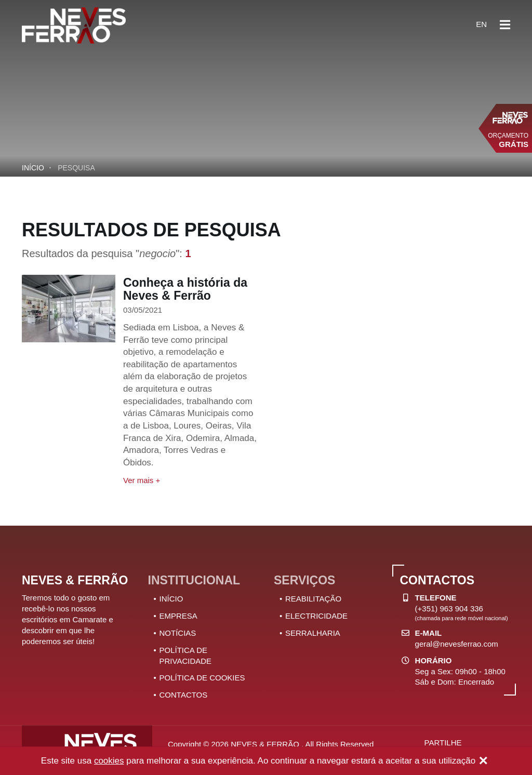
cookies (109, 761)
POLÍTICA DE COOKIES (202, 678)
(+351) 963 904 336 (449, 609)
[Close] (483, 761)
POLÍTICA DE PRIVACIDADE (186, 656)
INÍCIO (171, 599)
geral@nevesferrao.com (457, 644)
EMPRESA (178, 616)
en (481, 24)
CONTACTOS (184, 695)
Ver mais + (142, 480)
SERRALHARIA (313, 633)
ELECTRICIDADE (316, 616)
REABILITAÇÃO (313, 599)
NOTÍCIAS (178, 633)
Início (33, 168)
